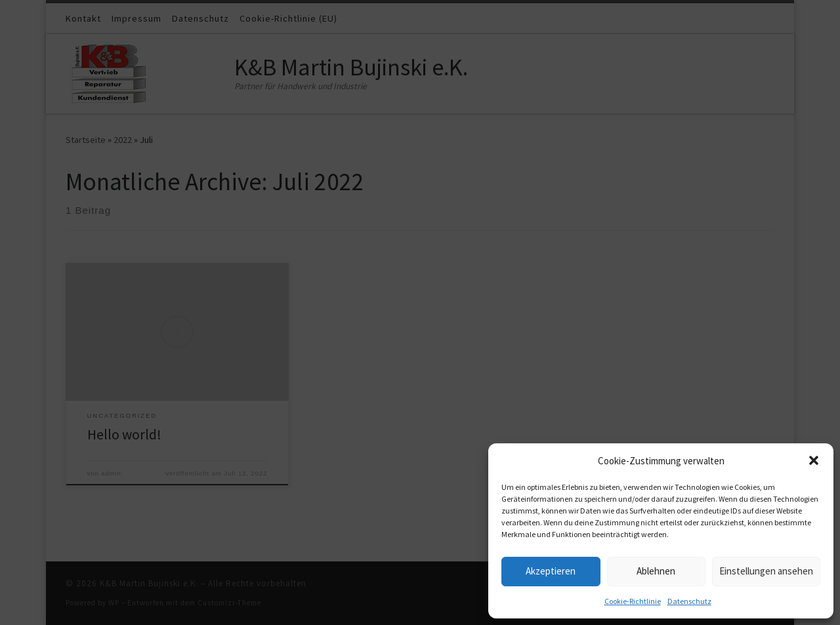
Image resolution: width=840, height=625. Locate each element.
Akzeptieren (551, 571)
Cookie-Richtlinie (633, 601)
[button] (814, 460)
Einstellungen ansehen (766, 571)
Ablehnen (656, 571)
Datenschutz (689, 601)
